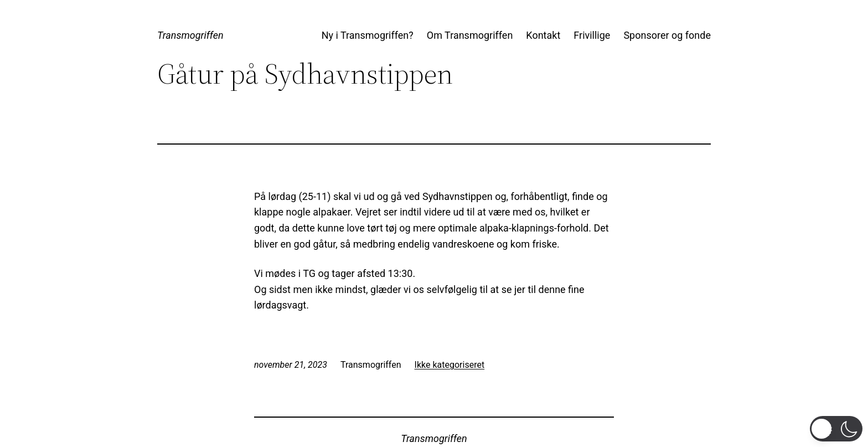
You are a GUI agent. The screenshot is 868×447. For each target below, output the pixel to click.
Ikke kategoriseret (450, 365)
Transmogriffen (190, 35)
